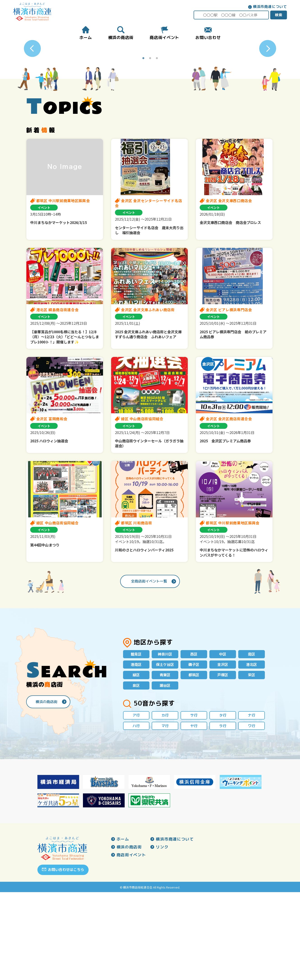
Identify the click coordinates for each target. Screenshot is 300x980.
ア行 (136, 802)
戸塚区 (223, 761)
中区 (223, 740)
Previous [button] (32, 91)
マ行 (165, 813)
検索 (278, 15)
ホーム (123, 927)
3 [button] (157, 144)
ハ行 (136, 813)
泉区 (136, 772)
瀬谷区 (165, 772)
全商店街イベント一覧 (149, 666)
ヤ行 (194, 813)
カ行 (165, 802)
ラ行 (223, 813)
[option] (150, 91)
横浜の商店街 (46, 788)
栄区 (252, 761)
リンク (162, 935)
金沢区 (223, 750)
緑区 (136, 761)
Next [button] (268, 91)
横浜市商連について (269, 7)
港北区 (252, 750)
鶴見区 (136, 740)
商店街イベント (131, 943)
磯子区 (194, 750)
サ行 (194, 802)
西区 (194, 740)
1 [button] (143, 144)
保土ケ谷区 (165, 750)
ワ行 (252, 813)
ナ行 (252, 802)
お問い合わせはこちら (66, 957)
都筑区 (194, 761)
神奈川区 (165, 740)
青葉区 (165, 761)
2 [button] (150, 144)
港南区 (136, 750)
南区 (252, 740)
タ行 (223, 802)
